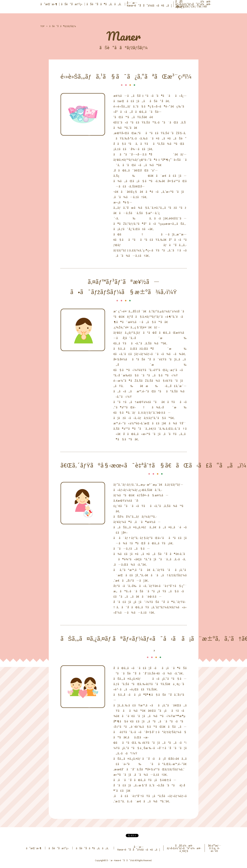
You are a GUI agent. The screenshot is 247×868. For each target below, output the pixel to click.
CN (193, 6)
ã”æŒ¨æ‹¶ (49, 4)
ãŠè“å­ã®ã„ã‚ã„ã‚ (105, 4)
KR (205, 6)
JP (181, 6)
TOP (42, 26)
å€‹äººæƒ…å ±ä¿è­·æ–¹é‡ (215, 848)
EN (187, 6)
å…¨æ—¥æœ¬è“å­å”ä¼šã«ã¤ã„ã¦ (149, 4)
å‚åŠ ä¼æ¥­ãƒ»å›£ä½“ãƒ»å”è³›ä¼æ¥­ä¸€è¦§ (184, 848)
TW (199, 6)
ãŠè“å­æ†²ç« (72, 4)
